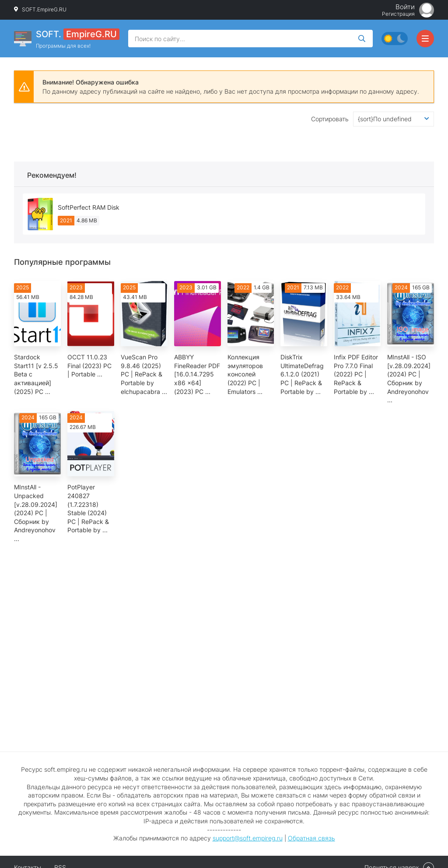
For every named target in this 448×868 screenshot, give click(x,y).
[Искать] (362, 39)
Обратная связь (311, 838)
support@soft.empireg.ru (248, 838)
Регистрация (398, 14)
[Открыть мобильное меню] (425, 39)
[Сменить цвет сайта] (395, 39)
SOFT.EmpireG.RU (44, 9)
